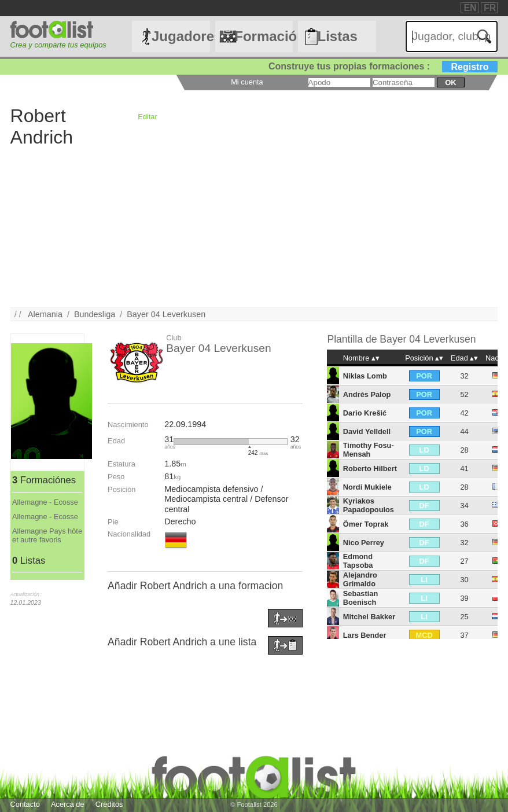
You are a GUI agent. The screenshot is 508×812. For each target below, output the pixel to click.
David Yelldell (367, 431)
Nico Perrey (364, 543)
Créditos (109, 804)
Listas (338, 36)
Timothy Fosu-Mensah (369, 450)
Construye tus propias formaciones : (383, 66)
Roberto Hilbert (370, 469)
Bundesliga (95, 314)
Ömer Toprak (366, 524)
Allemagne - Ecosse (45, 502)
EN (470, 8)
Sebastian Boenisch (360, 598)
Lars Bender (365, 635)
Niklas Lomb (365, 376)
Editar (147, 117)
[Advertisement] (254, 226)
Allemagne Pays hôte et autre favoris (47, 535)
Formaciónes (264, 36)
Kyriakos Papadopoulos (369, 505)
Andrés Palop (367, 394)
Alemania (45, 314)
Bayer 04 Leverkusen (166, 314)
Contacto (25, 804)
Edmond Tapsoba (358, 561)
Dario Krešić (365, 413)
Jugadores (181, 36)
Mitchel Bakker (369, 617)
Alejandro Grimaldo (360, 579)
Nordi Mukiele (367, 487)
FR (490, 8)
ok (450, 82)
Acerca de (68, 804)
